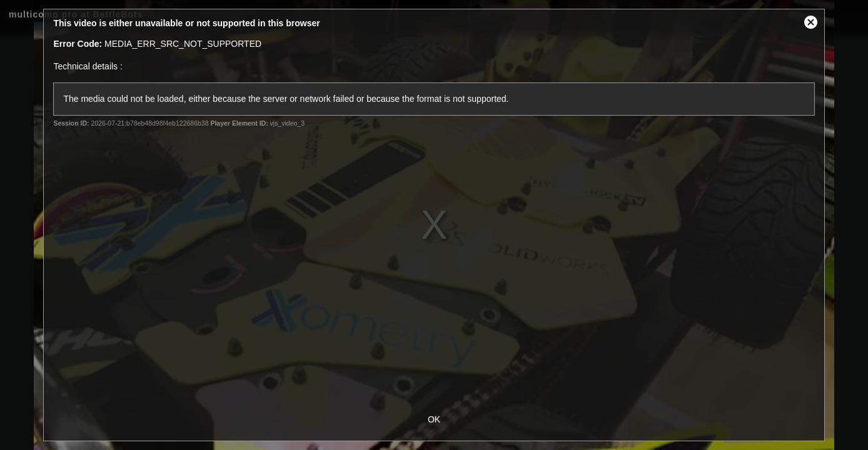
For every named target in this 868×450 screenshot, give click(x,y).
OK (434, 419)
